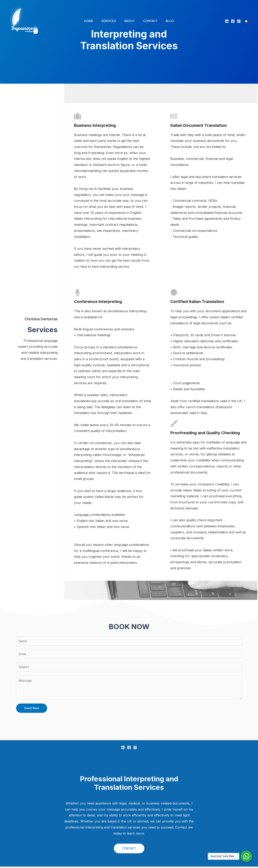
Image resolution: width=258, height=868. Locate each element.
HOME (93, 21)
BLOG (166, 21)
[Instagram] (239, 21)
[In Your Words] (25, 21)
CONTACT (148, 21)
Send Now (32, 709)
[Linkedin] (227, 21)
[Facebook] (233, 21)
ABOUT (130, 21)
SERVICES (111, 21)
